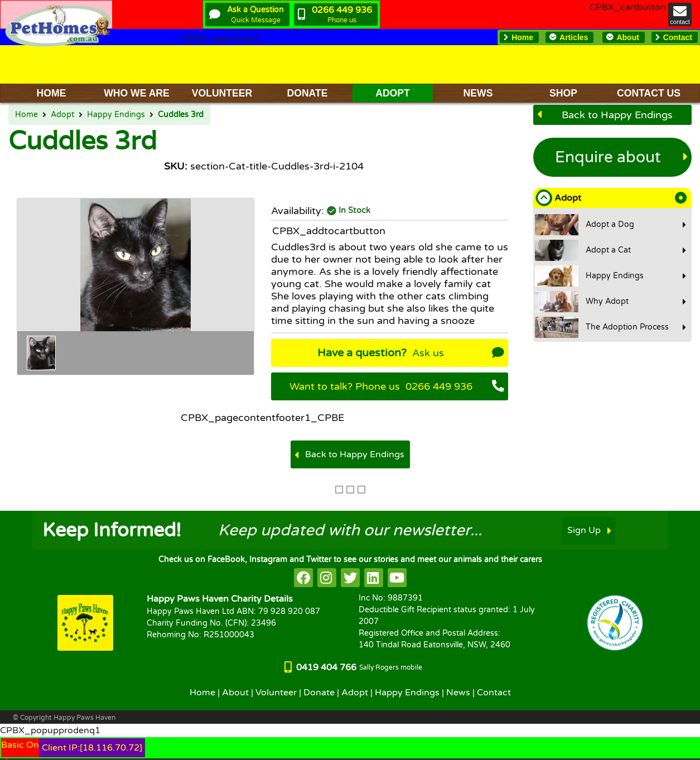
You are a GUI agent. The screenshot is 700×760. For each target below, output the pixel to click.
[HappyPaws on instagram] (327, 578)
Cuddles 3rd (181, 115)
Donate (319, 693)
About (235, 693)
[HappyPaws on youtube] (397, 578)
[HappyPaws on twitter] (350, 578)
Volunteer (276, 693)
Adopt (62, 115)
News (458, 693)
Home (26, 115)
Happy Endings (116, 115)
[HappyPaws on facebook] (303, 578)
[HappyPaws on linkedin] (374, 578)
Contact (494, 693)
